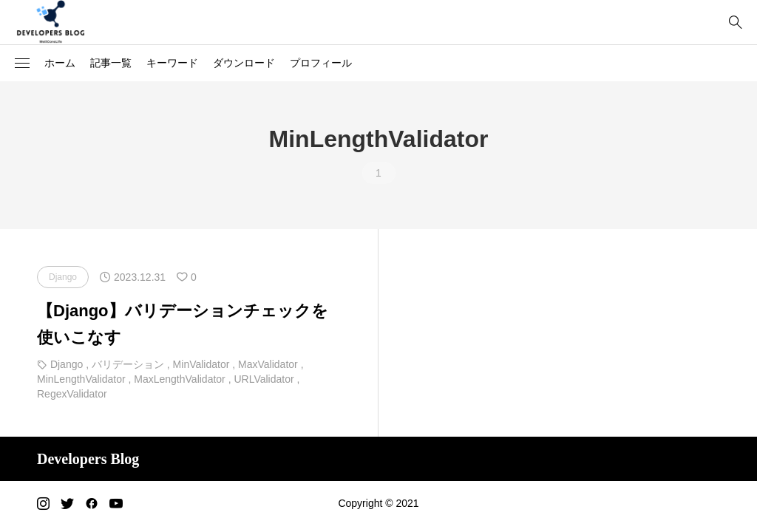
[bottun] (735, 23)
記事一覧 (111, 63)
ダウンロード (244, 63)
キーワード (172, 63)
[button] (22, 64)
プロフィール (321, 63)
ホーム (60, 63)
